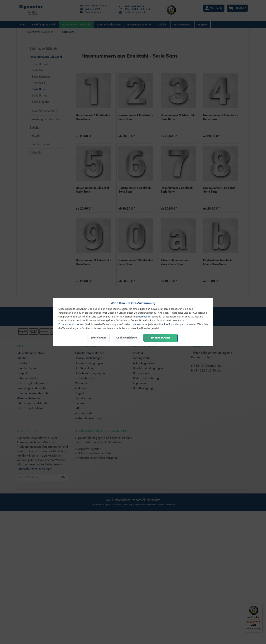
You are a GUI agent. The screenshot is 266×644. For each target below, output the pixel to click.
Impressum (143, 317)
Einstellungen (177, 325)
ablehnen (136, 325)
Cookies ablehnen (127, 338)
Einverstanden (160, 338)
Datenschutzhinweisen (71, 325)
